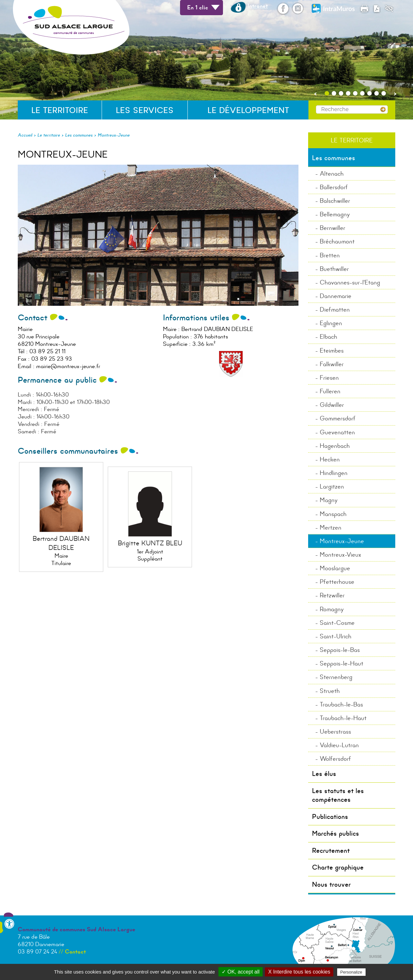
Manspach (333, 514)
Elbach (328, 337)
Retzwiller (332, 595)
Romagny (332, 609)
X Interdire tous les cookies (299, 972)
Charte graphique (338, 867)
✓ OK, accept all (241, 972)
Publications (330, 817)
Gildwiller (332, 405)
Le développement (248, 110)
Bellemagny (335, 214)
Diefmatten (335, 309)
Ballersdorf (334, 187)
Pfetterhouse (337, 582)
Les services (145, 110)
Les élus (324, 774)
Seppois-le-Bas (340, 650)
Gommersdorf (338, 418)
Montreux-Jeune (114, 135)
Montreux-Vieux (340, 555)
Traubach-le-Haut (343, 718)
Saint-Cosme (337, 623)
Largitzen (332, 486)
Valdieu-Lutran (339, 745)
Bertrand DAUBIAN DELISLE (61, 543)
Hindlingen (334, 473)
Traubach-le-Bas (341, 704)
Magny (329, 500)
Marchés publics (336, 833)
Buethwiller (334, 269)
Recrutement (331, 851)
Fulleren (330, 391)
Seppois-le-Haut (342, 663)
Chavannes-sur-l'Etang (350, 282)
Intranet (249, 6)
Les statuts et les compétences (338, 795)
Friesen (329, 378)
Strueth (330, 691)
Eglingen (331, 323)
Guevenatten (337, 432)
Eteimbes (332, 351)
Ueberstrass (335, 732)
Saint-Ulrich (336, 636)
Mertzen (331, 527)
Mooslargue (335, 568)
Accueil (25, 135)
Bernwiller (332, 228)
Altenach (332, 174)
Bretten (330, 255)
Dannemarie (336, 296)
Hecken (330, 459)
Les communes (79, 135)
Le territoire (60, 110)
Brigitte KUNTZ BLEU (150, 543)
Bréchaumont (337, 241)
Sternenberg (336, 677)
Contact (75, 952)
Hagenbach (335, 446)
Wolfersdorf (335, 759)
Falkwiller (332, 364)
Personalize (351, 972)
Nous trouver (331, 884)
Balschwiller (335, 201)
